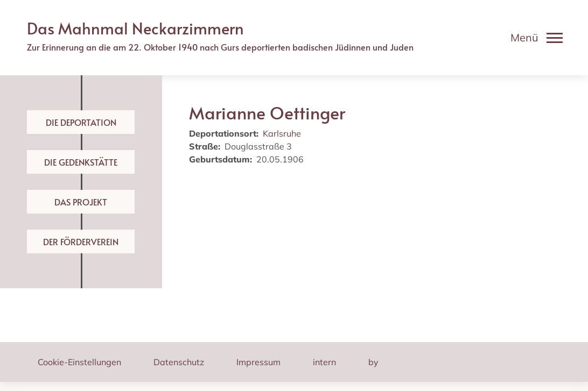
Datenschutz (179, 362)
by (373, 362)
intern (324, 362)
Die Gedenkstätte (81, 162)
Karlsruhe (282, 133)
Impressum (258, 362)
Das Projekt (81, 202)
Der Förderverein (81, 241)
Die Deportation (81, 122)
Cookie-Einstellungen (79, 362)
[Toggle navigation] (537, 38)
